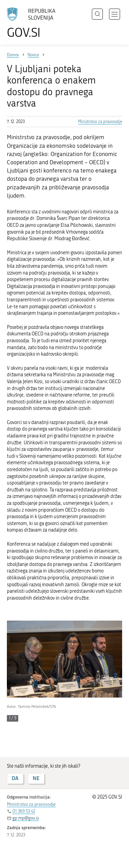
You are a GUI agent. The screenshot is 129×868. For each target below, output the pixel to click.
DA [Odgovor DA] (15, 778)
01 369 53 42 (24, 811)
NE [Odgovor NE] (36, 778)
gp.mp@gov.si (26, 818)
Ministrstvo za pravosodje (100, 122)
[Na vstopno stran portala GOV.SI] (34, 23)
